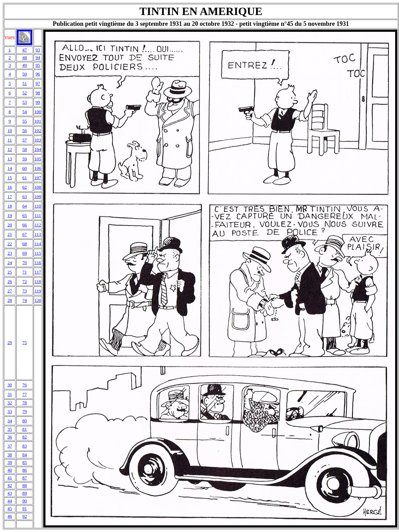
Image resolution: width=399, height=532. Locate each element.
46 (10, 516)
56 (25, 130)
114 (38, 244)
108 (38, 187)
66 (25, 225)
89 (25, 493)
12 (10, 149)
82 (25, 437)
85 (25, 462)
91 (25, 508)
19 (10, 215)
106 (38, 168)
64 (25, 206)
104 (38, 149)
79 (25, 411)
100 (38, 112)
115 (38, 253)
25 (10, 272)
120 (38, 300)
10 (10, 130)
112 (38, 225)
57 (25, 140)
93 (38, 50)
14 (10, 168)
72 (25, 281)
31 (10, 394)
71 (25, 272)
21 (10, 234)
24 (10, 263)
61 (25, 178)
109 (38, 196)
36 (10, 437)
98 (38, 93)
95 (38, 65)
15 (10, 178)
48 (25, 57)
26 (10, 281)
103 (38, 140)
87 (25, 478)
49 (25, 65)
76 (25, 385)
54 (25, 112)
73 (25, 291)
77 (25, 394)
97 (38, 83)
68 (25, 244)
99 (38, 102)
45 (10, 508)
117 (38, 272)
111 (38, 215)
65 (25, 215)
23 (10, 253)
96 (38, 74)
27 (10, 291)
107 (38, 178)
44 (10, 501)
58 (25, 149)
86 (25, 470)
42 (10, 485)
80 (25, 421)
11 (10, 140)
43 (10, 493)
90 (25, 501)
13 (10, 159)
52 (25, 93)
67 (25, 234)
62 (25, 187)
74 (25, 300)
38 (10, 455)
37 (10, 446)
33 (10, 411)
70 (25, 263)
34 (10, 421)
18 (10, 206)
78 (25, 403)
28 (10, 300)
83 (25, 446)
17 (10, 196)
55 (25, 121)
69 (25, 253)
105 (38, 159)
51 (25, 83)
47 (25, 50)
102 (38, 130)
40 (10, 470)
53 (25, 102)
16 (10, 187)
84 (25, 455)
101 (38, 121)
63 (25, 196)
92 (25, 516)
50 (25, 74)
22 (10, 244)
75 (25, 342)
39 (10, 462)
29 (10, 342)
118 (38, 281)
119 (38, 291)
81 (25, 429)
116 (38, 263)
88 (25, 485)
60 (25, 168)
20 (10, 225)
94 (38, 57)
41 (10, 478)
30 (10, 385)
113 (38, 234)
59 (25, 159)
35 (10, 429)
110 (38, 206)
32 (10, 403)
